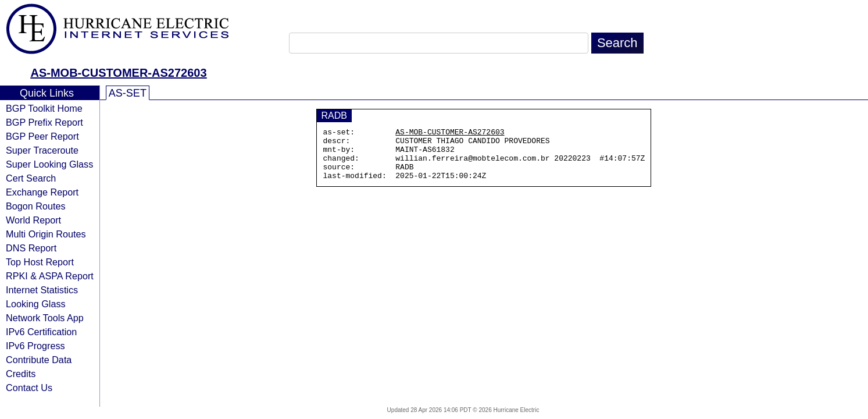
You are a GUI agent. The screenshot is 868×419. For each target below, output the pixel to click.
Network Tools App (45, 318)
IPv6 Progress (35, 346)
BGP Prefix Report (44, 122)
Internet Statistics (42, 290)
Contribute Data (39, 360)
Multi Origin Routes (46, 234)
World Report (33, 220)
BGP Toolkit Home (44, 108)
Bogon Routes (36, 206)
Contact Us (29, 388)
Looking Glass (36, 304)
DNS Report (31, 248)
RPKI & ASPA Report (50, 276)
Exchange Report (42, 192)
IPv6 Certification (41, 332)
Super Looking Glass (49, 164)
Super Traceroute (42, 150)
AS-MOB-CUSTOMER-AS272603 (118, 73)
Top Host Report (40, 262)
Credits (21, 374)
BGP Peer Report (42, 136)
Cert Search (31, 178)
